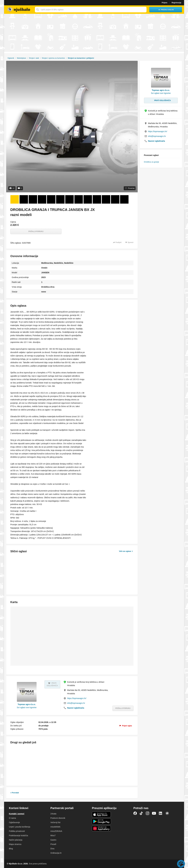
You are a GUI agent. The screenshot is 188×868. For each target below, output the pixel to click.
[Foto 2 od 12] (24, 199)
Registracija (176, 3)
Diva (52, 849)
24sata (53, 814)
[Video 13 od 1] (124, 199)
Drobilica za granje (152, 162)
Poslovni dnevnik (58, 818)
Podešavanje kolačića (18, 835)
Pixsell (53, 844)
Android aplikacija (101, 821)
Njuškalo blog (167, 813)
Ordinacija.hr (56, 853)
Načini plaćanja (16, 840)
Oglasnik (11, 58)
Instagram (148, 813)
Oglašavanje (14, 822)
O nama (13, 818)
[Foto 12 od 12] (115, 199)
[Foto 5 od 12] (51, 199)
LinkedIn (161, 813)
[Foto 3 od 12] (33, 199)
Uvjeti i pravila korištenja (20, 827)
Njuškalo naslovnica (19, 10)
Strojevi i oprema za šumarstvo (53, 58)
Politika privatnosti (17, 831)
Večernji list (55, 822)
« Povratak (15, 793)
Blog (11, 849)
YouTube (154, 813)
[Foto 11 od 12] (106, 199)
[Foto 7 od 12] (69, 199)
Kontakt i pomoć (17, 814)
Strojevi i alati (34, 58)
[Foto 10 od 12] (97, 199)
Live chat (181, 864)
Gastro (53, 840)
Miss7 (53, 835)
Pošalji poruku (36, 231)
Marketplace (21, 58)
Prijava (164, 3)
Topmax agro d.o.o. (27, 704)
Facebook (135, 813)
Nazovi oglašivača (76, 708)
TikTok (141, 813)
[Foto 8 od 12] (79, 199)
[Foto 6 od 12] (60, 199)
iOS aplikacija (101, 814)
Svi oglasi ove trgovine (27, 707)
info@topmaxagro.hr (76, 703)
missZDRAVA (56, 831)
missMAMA (55, 827)
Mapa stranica (15, 844)
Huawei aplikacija (101, 828)
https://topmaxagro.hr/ (77, 698)
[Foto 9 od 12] (88, 199)
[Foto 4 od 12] (42, 199)
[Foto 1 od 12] (15, 199)
